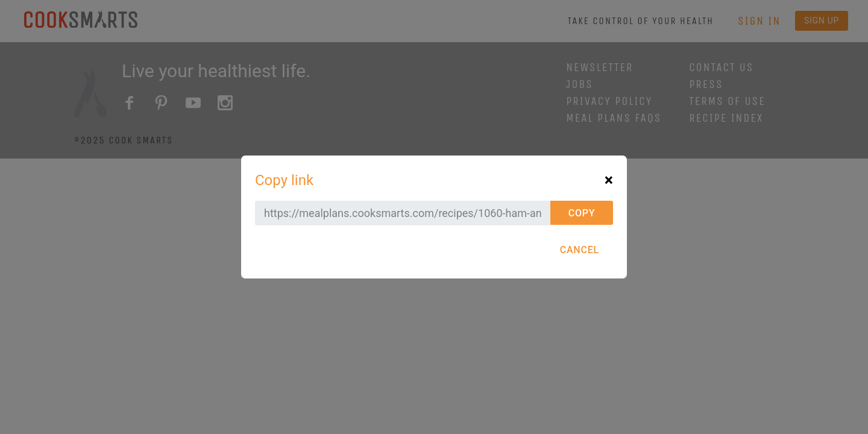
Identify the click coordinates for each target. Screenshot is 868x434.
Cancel (580, 250)
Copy (582, 213)
